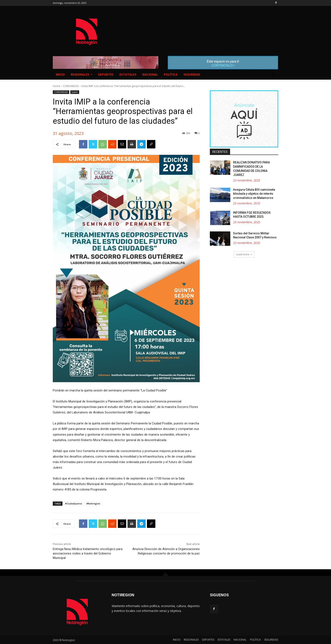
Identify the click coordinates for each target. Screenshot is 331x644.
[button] (273, 75)
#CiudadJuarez (74, 503)
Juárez (75, 92)
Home (56, 86)
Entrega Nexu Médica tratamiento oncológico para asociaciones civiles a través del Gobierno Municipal (88, 553)
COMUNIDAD (71, 86)
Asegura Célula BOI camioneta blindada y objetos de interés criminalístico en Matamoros (254, 194)
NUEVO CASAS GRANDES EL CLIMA (199, 28)
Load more (244, 254)
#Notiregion (93, 503)
